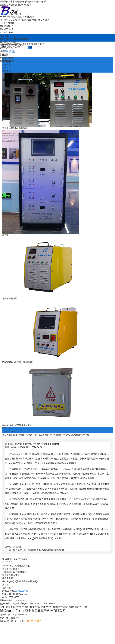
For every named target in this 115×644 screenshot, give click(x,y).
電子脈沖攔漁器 (10, 298)
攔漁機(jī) (18, 547)
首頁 (25, 44)
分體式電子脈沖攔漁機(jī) (14, 572)
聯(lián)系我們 (24, 5)
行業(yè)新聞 (8, 61)
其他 (42, 44)
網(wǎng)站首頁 (7, 36)
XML (23, 618)
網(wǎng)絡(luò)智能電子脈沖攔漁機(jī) (20, 581)
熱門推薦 (6, 71)
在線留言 (4, 5)
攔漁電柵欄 (7, 578)
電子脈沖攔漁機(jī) (11, 575)
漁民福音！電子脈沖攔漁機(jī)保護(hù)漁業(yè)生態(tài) (39, 550)
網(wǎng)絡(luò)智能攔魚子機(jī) (17, 425)
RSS (18, 618)
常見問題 (13, 5)
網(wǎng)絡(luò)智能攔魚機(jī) (14, 39)
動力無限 (19, 621)
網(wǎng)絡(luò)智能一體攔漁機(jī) (18, 362)
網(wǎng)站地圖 (7, 618)
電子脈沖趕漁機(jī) (11, 569)
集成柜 (5, 235)
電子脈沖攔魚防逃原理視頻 (15, 128)
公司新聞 (6, 58)
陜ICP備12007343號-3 (19, 615)
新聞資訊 (33, 44)
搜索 (30, 47)
